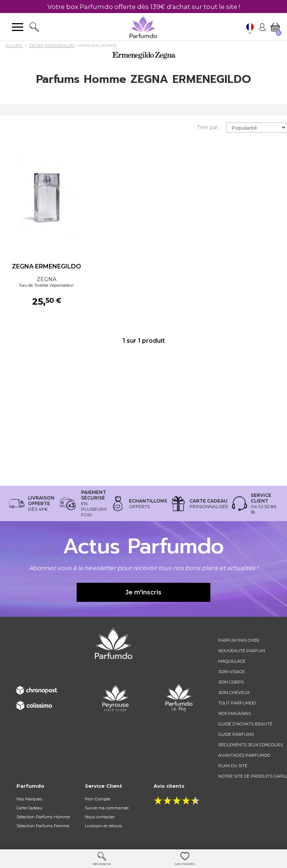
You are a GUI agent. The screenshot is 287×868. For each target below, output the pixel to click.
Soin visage (232, 672)
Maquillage (232, 661)
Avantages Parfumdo (244, 755)
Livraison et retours (103, 826)
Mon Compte (98, 799)
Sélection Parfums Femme (43, 826)
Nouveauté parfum (242, 651)
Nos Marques (29, 799)
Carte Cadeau (29, 808)
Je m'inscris (143, 592)
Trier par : (209, 127)
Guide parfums (236, 734)
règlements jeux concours (251, 745)
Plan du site (233, 766)
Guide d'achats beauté (245, 724)
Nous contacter (100, 817)
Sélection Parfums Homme (43, 817)
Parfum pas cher (239, 640)
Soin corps (231, 682)
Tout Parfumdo (237, 703)
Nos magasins (234, 713)
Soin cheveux (234, 693)
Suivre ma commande (107, 808)
